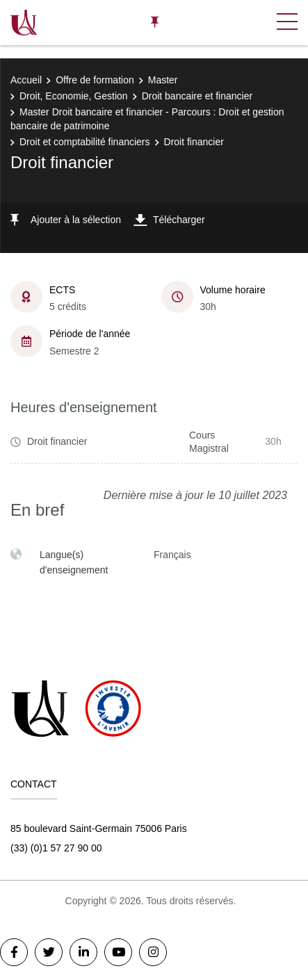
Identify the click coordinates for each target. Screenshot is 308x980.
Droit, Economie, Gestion (74, 96)
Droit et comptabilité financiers (85, 142)
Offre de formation (95, 80)
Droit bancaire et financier (197, 96)
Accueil (26, 80)
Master (163, 80)
